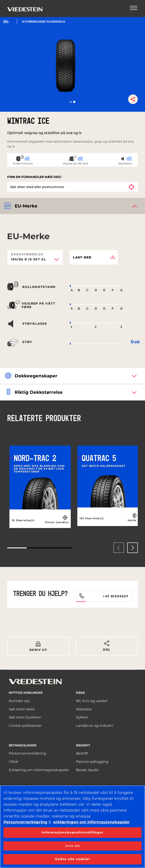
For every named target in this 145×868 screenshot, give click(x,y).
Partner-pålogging (92, 762)
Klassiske (84, 709)
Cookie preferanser (25, 726)
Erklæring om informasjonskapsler (39, 770)
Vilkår (14, 762)
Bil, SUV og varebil (92, 701)
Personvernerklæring (27, 753)
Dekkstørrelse (27, 254)
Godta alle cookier (72, 859)
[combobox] (35, 261)
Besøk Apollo (87, 770)
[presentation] (119, 548)
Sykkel (82, 717)
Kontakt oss (19, 701)
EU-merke (26, 206)
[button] (71, 102)
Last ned (94, 257)
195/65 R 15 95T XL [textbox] (28, 260)
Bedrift (82, 753)
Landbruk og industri (95, 726)
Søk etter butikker (25, 717)
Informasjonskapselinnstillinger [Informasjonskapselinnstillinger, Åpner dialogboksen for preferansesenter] (72, 832)
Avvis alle (72, 846)
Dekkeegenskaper (36, 376)
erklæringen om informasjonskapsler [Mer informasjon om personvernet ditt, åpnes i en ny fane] (91, 822)
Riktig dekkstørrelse (39, 392)
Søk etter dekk (22, 709)
